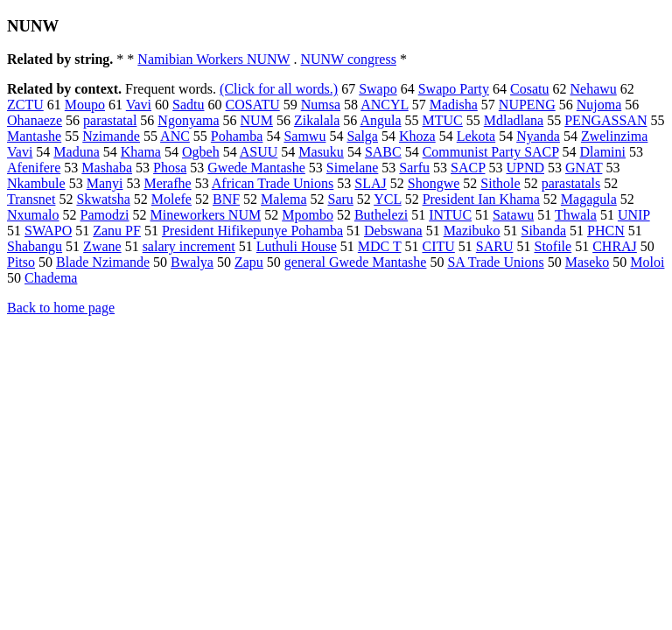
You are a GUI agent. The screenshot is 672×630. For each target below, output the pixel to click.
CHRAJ (615, 246)
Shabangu (35, 246)
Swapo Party (454, 89)
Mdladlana (514, 120)
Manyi (105, 183)
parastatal (110, 120)
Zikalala (317, 120)
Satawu (513, 215)
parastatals (571, 183)
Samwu (304, 136)
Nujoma (599, 105)
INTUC (450, 215)
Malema (283, 199)
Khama (141, 152)
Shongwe (434, 183)
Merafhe (167, 183)
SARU (495, 246)
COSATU (253, 105)
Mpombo (308, 215)
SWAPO (48, 231)
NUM (257, 120)
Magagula (589, 199)
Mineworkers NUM (206, 215)
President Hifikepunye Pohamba (252, 231)
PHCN (606, 231)
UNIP (634, 215)
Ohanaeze (35, 120)
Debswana (393, 231)
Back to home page (61, 308)
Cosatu (529, 89)
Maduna (76, 152)
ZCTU (25, 105)
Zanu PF (117, 231)
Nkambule (36, 183)
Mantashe (34, 136)
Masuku (321, 152)
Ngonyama (188, 120)
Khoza (417, 136)
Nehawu (594, 89)
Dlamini (603, 152)
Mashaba (107, 168)
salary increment (189, 246)
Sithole (500, 183)
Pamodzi (105, 215)
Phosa (170, 168)
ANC (175, 136)
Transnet (31, 199)
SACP (468, 168)
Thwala (576, 215)
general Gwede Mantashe (356, 262)
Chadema (51, 278)
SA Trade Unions (495, 262)
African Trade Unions (273, 183)
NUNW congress (348, 59)
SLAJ (370, 183)
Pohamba (237, 136)
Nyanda (538, 136)
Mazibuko (472, 231)
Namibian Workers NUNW (213, 59)
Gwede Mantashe (256, 168)
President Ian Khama (481, 199)
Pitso (21, 262)
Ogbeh (201, 152)
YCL (387, 199)
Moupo (85, 105)
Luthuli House (297, 246)
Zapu (249, 262)
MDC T (380, 246)
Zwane (102, 246)
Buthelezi (381, 215)
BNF (226, 199)
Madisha (454, 105)
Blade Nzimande (103, 262)
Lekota (476, 136)
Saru (341, 199)
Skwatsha (103, 199)
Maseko (588, 262)
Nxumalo (33, 215)
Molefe (171, 199)
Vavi (139, 105)
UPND (525, 168)
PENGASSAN (605, 120)
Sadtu (188, 105)
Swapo (378, 89)
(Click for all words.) (279, 89)
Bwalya (192, 262)
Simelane (353, 168)
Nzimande (111, 136)
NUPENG (527, 105)
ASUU (259, 152)
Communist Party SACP (491, 152)
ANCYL (385, 105)
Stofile (553, 246)
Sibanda (544, 231)
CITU (438, 246)
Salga (362, 136)
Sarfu (414, 168)
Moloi (647, 262)
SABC (383, 152)
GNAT (584, 168)
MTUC (443, 120)
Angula (380, 120)
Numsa (321, 105)
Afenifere (34, 168)
